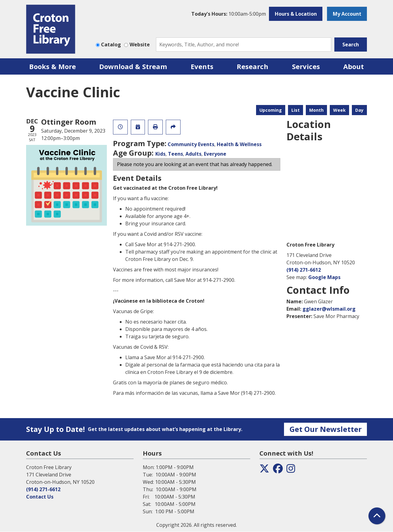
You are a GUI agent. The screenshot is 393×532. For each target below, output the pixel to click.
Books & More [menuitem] (53, 66)
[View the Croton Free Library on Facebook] (278, 470)
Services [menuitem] (306, 66)
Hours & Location (296, 14)
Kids (160, 154)
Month (316, 110)
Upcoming (271, 110)
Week (339, 110)
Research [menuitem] (253, 66)
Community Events (191, 144)
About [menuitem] (354, 66)
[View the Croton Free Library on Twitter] (264, 470)
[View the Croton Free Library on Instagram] (291, 470)
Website (140, 45)
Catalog (111, 45)
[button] (229, 14)
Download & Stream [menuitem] (133, 66)
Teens (175, 154)
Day (359, 110)
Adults (193, 154)
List (296, 110)
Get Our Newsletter (326, 429)
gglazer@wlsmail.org (329, 309)
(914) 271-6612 (304, 270)
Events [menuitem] (202, 66)
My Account (347, 14)
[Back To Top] (377, 516)
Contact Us (40, 497)
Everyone (215, 154)
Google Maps (324, 277)
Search (351, 45)
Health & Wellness (239, 144)
